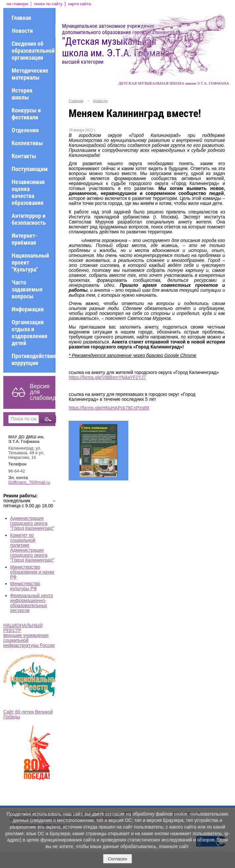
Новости (22, 31)
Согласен (117, 859)
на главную (17, 4)
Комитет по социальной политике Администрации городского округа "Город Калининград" (32, 548)
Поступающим (30, 169)
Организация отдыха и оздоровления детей (29, 333)
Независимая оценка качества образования (28, 192)
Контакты (24, 156)
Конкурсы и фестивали (26, 114)
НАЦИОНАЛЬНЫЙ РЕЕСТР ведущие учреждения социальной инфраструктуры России (29, 635)
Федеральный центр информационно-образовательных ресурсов (32, 603)
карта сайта (79, 4)
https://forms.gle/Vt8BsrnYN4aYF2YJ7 (107, 377)
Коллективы (27, 143)
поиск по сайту (48, 4)
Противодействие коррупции (33, 359)
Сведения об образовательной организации (33, 51)
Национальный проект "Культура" (30, 262)
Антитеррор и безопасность (29, 219)
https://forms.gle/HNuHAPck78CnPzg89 (109, 408)
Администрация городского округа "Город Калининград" (32, 523)
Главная (21, 18)
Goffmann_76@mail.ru (29, 482)
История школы (22, 94)
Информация (28, 309)
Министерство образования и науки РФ (32, 572)
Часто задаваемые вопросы (27, 289)
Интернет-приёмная (25, 239)
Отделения (25, 130)
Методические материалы (30, 74)
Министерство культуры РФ (25, 586)
